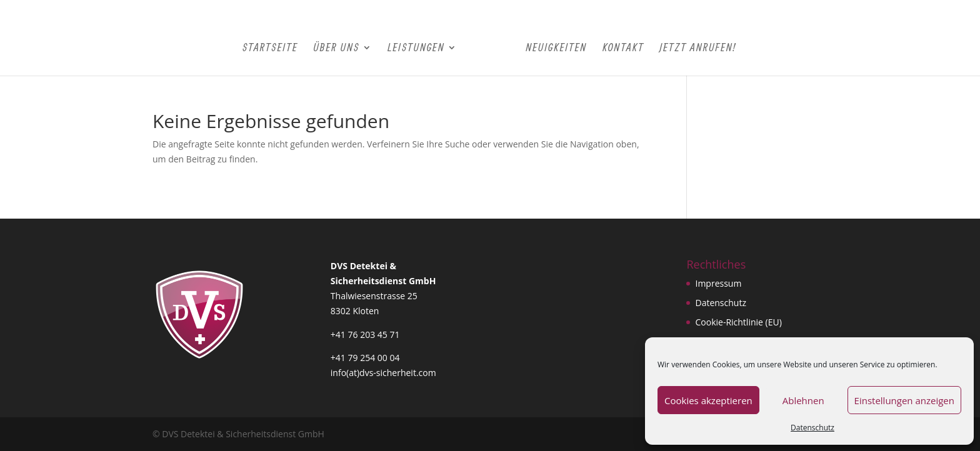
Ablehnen (803, 400)
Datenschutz (812, 428)
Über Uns (336, 48)
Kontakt (623, 48)
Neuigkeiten (556, 48)
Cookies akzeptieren (708, 400)
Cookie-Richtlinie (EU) (738, 322)
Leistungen (416, 48)
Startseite (270, 48)
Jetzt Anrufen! (697, 48)
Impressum (718, 283)
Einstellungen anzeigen (904, 400)
